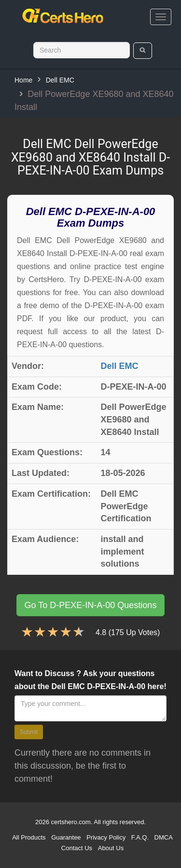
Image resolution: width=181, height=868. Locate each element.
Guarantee (66, 837)
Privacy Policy (106, 837)
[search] (143, 51)
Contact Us (77, 848)
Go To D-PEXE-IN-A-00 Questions (91, 605)
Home (23, 80)
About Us (111, 848)
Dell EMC (60, 80)
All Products (29, 837)
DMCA (164, 837)
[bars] (161, 17)
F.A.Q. (140, 837)
